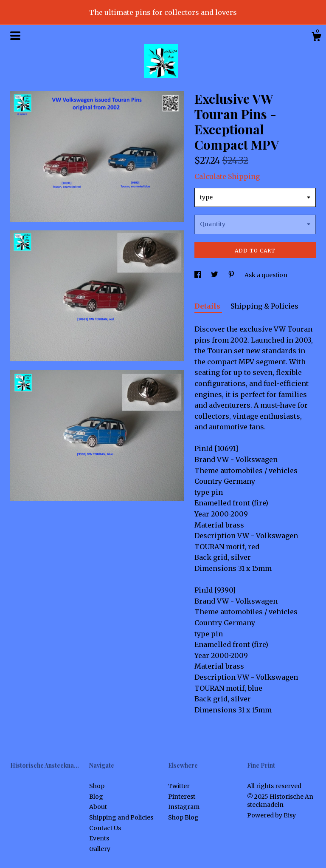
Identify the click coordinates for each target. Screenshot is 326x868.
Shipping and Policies (121, 817)
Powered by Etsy (271, 815)
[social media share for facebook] (198, 275)
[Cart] (316, 38)
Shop (97, 786)
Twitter (179, 786)
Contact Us (105, 828)
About (98, 807)
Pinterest (182, 797)
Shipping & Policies (264, 306)
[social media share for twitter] (215, 275)
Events (99, 838)
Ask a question (266, 275)
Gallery (100, 849)
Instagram (184, 807)
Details (208, 306)
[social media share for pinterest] (232, 275)
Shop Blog (183, 817)
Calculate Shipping (227, 176)
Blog (96, 797)
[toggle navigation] (15, 36)
